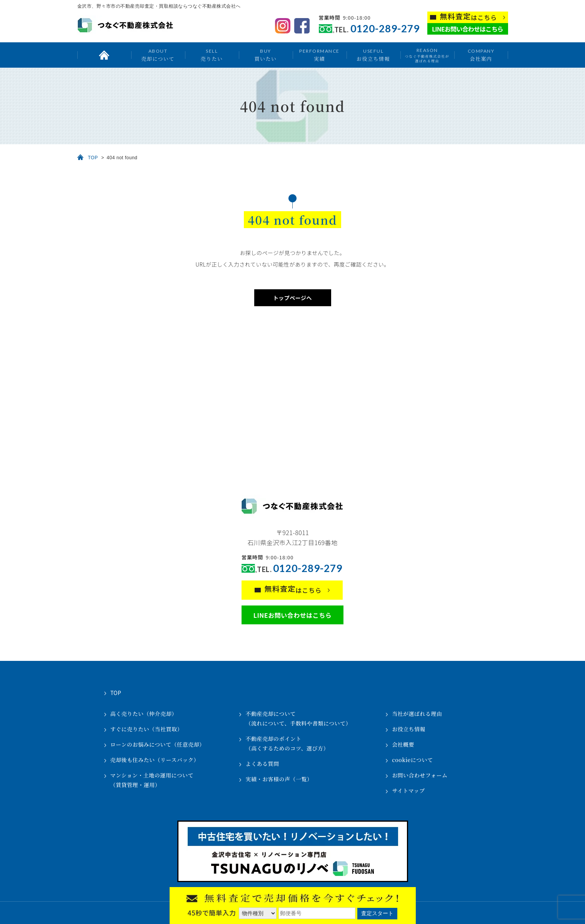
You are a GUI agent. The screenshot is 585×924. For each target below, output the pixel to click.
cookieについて (412, 760)
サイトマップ (408, 791)
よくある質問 (262, 764)
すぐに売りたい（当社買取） (147, 729)
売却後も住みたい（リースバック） (155, 760)
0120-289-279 (385, 29)
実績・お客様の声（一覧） (279, 779)
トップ (104, 55)
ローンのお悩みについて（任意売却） (158, 744)
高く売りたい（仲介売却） (144, 714)
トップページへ (292, 298)
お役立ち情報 (373, 55)
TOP (93, 158)
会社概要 (403, 744)
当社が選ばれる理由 (417, 714)
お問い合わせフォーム (420, 775)
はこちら (469, 17)
